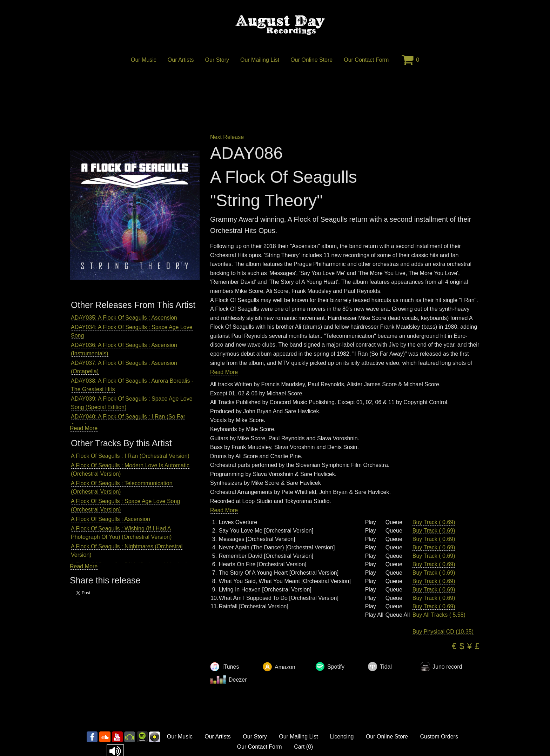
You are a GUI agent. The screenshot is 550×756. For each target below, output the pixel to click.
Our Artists (181, 60)
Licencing (342, 737)
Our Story (217, 60)
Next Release (227, 137)
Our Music (144, 60)
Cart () (303, 747)
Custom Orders (439, 737)
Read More (84, 428)
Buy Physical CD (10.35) (443, 632)
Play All (374, 615)
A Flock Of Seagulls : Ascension (110, 519)
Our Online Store (311, 60)
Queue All (398, 615)
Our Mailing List (260, 60)
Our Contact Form (366, 60)
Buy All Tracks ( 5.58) (439, 615)
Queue (394, 522)
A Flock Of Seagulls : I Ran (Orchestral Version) (130, 456)
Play (371, 522)
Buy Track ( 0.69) (434, 522)
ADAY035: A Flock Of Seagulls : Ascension (124, 318)
